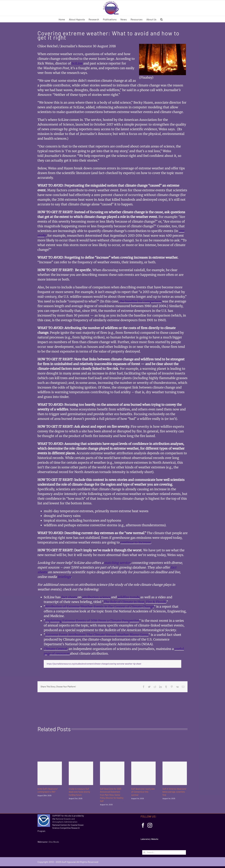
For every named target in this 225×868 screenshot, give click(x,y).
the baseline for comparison (140, 301)
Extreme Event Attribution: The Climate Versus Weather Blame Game (97, 635)
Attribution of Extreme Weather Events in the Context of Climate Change (99, 607)
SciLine (77, 63)
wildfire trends (129, 597)
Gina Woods (54, 842)
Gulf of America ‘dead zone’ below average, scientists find (174, 792)
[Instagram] (150, 825)
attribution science (96, 597)
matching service (117, 563)
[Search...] (164, 852)
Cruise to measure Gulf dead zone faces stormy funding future (79, 792)
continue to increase (136, 542)
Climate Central (55, 649)
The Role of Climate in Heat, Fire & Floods (135, 602)
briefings (64, 577)
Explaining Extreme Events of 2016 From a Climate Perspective (92, 621)
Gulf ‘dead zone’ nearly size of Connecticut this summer (143, 792)
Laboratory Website (149, 839)
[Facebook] (143, 825)
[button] (161, 19)
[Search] (144, 852)
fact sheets (69, 597)
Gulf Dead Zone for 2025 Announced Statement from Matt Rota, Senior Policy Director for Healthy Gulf (112, 795)
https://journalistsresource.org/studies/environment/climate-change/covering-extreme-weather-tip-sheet (94, 664)
